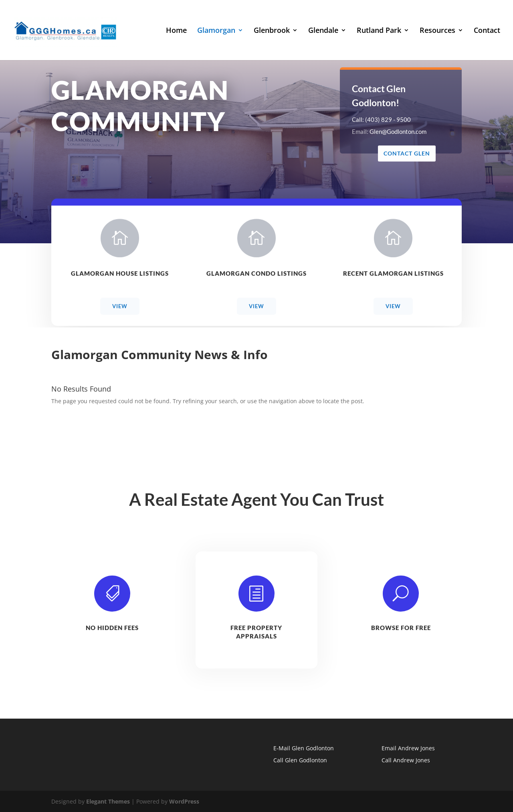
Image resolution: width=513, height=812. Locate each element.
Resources (437, 31)
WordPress (184, 801)
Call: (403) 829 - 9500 (382, 119)
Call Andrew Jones (406, 760)
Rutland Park (379, 31)
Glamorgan (216, 31)
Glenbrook (272, 31)
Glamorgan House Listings (120, 275)
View (120, 308)
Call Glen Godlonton (300, 760)
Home (176, 31)
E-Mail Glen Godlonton (304, 748)
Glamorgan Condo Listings (256, 275)
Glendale (323, 31)
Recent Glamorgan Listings (393, 275)
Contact (487, 31)
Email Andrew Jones (408, 748)
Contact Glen (407, 153)
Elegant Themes (108, 801)
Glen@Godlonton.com (398, 131)
